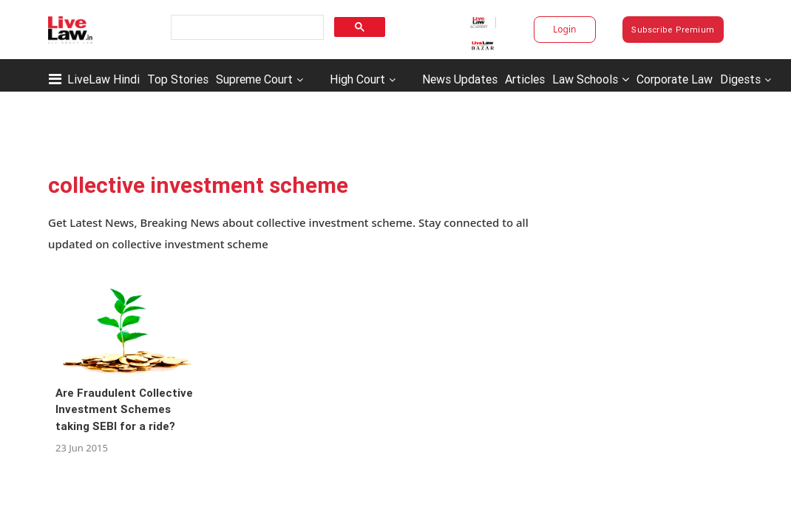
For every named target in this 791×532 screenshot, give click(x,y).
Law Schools (591, 79)
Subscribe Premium (673, 30)
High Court (357, 79)
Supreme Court (254, 79)
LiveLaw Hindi (103, 79)
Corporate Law (675, 79)
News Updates (460, 79)
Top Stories (178, 79)
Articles (525, 79)
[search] (246, 28)
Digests (740, 79)
